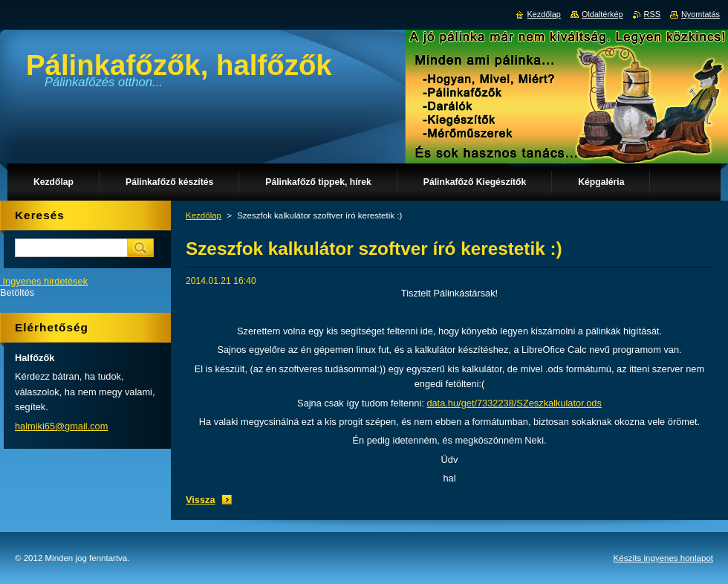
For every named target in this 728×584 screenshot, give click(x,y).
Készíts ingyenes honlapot (663, 558)
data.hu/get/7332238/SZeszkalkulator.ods (514, 403)
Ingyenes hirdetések (46, 281)
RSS (652, 14)
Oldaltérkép (602, 14)
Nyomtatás (701, 14)
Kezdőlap (204, 215)
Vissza (201, 500)
